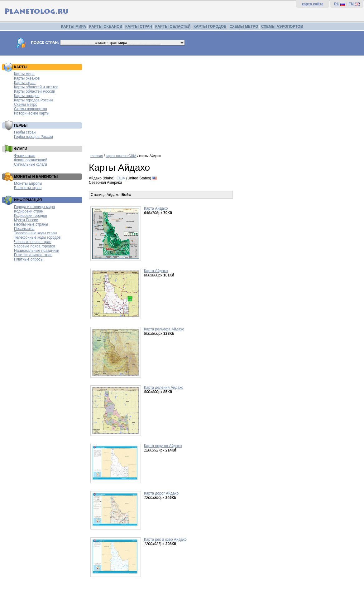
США (121, 178)
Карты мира (24, 74)
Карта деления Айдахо (164, 388)
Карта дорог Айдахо (161, 493)
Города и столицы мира (34, 207)
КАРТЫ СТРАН (139, 27)
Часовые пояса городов (35, 246)
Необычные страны (31, 224)
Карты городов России (33, 100)
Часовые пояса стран (33, 242)
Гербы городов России (34, 137)
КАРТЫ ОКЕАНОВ (106, 27)
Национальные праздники (37, 251)
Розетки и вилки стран (33, 255)
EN (351, 4)
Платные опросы (29, 259)
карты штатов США (121, 156)
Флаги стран (25, 156)
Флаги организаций (31, 160)
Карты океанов (27, 78)
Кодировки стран (29, 211)
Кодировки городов (31, 216)
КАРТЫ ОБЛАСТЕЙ (173, 27)
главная (97, 156)
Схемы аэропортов (31, 109)
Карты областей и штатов (36, 87)
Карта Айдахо (156, 208)
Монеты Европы (28, 183)
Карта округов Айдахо (163, 446)
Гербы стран (25, 132)
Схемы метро (26, 105)
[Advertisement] (225, 102)
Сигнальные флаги (31, 164)
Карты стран (25, 83)
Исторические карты (32, 113)
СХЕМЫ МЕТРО (244, 27)
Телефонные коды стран (35, 233)
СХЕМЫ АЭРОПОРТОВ (282, 27)
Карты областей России (35, 91)
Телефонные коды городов (37, 237)
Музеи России (26, 220)
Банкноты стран (28, 188)
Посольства (24, 229)
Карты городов (27, 96)
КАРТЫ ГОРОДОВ (210, 27)
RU (337, 4)
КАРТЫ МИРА (74, 27)
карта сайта (312, 4)
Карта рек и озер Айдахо (165, 539)
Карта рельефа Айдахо (164, 329)
